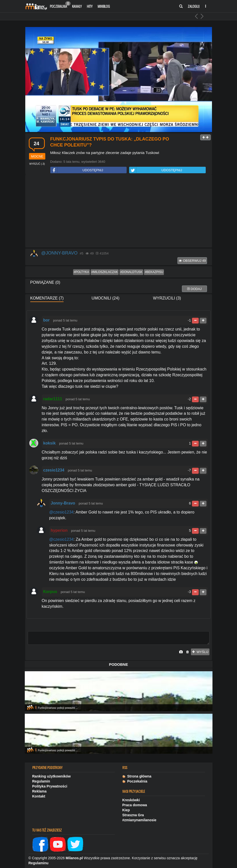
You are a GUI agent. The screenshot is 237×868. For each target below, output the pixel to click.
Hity (90, 6)
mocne (37, 156)
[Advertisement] (119, 211)
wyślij (200, 652)
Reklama (40, 791)
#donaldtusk (131, 272)
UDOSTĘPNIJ (77, 170)
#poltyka (81, 272)
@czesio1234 (61, 512)
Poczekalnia (60, 5)
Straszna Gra (133, 815)
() (37, 164)
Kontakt (39, 796)
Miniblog (104, 6)
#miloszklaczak (105, 272)
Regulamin (41, 781)
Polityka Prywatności (50, 786)
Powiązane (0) (45, 282)
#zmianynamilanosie (139, 820)
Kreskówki (131, 800)
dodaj (194, 289)
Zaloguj (194, 6)
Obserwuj (192, 261)
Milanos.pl (74, 858)
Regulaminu (39, 863)
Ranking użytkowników (52, 776)
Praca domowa (135, 805)
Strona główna (137, 776)
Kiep (126, 810)
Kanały (77, 6)
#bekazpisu (154, 272)
